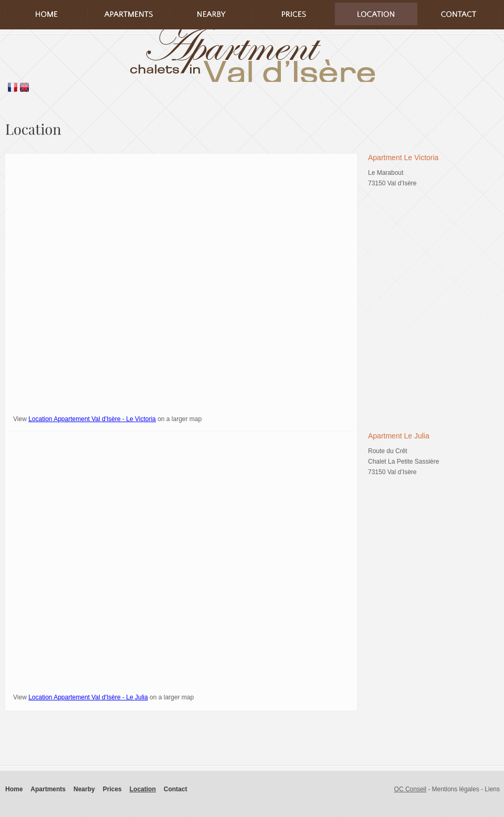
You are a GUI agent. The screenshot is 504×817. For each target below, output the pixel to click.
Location (143, 789)
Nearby (84, 789)
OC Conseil (410, 789)
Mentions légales (456, 789)
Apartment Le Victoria (403, 158)
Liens (492, 789)
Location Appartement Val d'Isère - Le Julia (88, 697)
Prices (112, 789)
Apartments (48, 789)
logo (252, 56)
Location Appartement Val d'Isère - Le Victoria (92, 419)
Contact (176, 789)
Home (14, 789)
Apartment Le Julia (399, 436)
